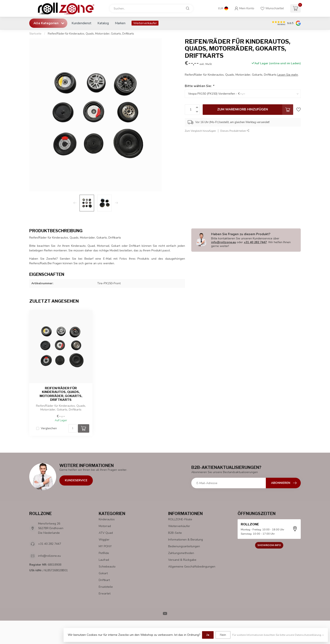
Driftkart (104, 580)
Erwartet (105, 594)
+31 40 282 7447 (255, 242)
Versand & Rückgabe (182, 560)
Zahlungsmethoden (181, 553)
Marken (120, 23)
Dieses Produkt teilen (235, 131)
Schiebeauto (107, 567)
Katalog (103, 23)
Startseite (35, 34)
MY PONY (105, 546)
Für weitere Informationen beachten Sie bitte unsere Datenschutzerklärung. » (278, 635)
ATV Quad (106, 533)
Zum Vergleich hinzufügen (200, 131)
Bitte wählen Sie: (199, 86)
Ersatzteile (106, 587)
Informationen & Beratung (186, 540)
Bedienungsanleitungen (184, 546)
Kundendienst (81, 23)
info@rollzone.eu (224, 242)
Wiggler (104, 540)
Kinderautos (107, 519)
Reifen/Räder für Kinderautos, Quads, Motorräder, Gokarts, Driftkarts (91, 34)
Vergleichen (49, 428)
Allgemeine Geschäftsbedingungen (192, 567)
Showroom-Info (269, 545)
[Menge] (73, 428)
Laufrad (104, 560)
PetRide (104, 553)
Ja (208, 635)
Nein (223, 635)
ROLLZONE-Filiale (180, 519)
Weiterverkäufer (145, 23)
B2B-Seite (175, 533)
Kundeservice (76, 480)
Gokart (103, 573)
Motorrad (105, 526)
